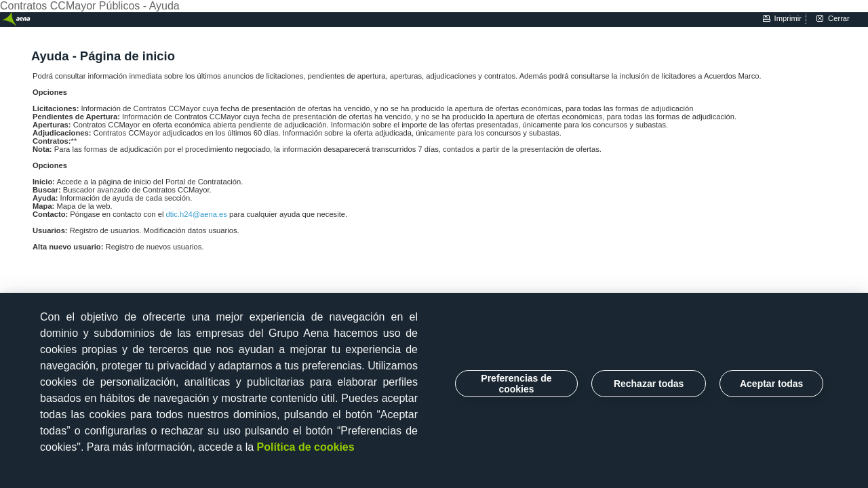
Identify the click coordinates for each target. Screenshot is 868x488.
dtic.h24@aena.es (198, 214)
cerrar (839, 18)
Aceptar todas (771, 384)
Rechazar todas (649, 384)
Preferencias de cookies (516, 384)
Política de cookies (306, 447)
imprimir (788, 18)
